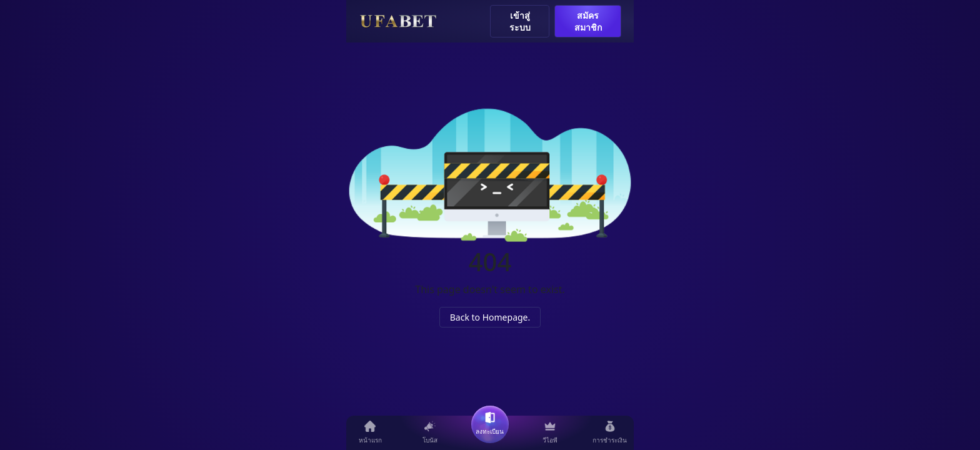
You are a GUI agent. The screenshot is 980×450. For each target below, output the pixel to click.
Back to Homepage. (490, 317)
